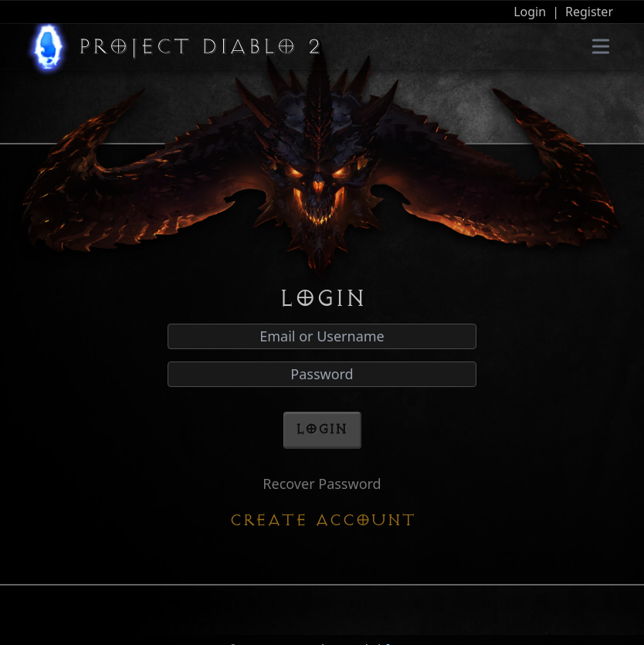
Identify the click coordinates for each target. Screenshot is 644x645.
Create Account (322, 520)
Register (589, 12)
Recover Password (322, 484)
